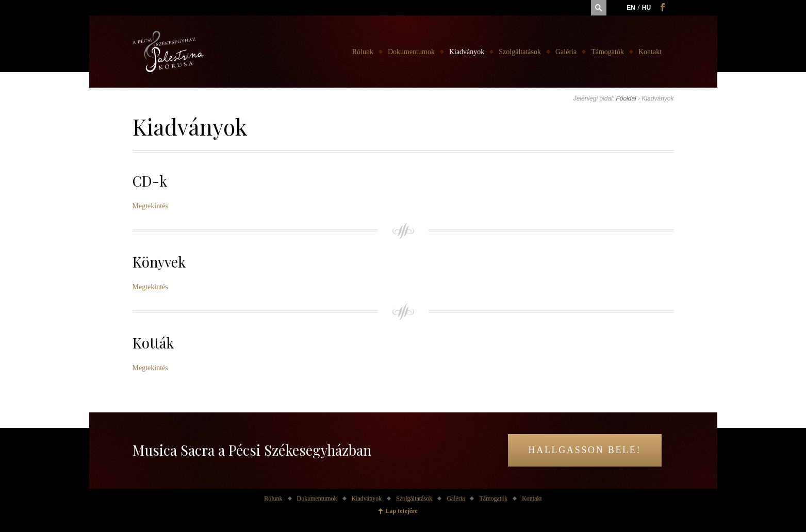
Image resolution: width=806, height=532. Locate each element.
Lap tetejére (401, 511)
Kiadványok (467, 52)
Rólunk (363, 52)
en (631, 8)
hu (646, 8)
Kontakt (650, 52)
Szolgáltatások (520, 52)
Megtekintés (150, 206)
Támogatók (607, 52)
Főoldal (626, 98)
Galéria (566, 52)
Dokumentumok (411, 52)
